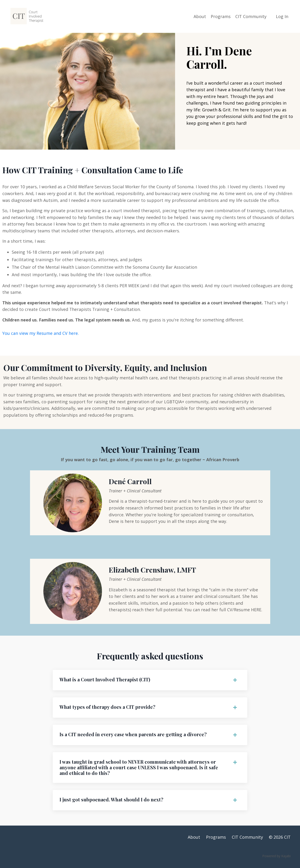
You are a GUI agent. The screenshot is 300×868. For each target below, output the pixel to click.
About (200, 16)
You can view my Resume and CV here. (41, 334)
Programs (221, 16)
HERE (256, 612)
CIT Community (251, 16)
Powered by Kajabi (276, 861)
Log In (282, 16)
